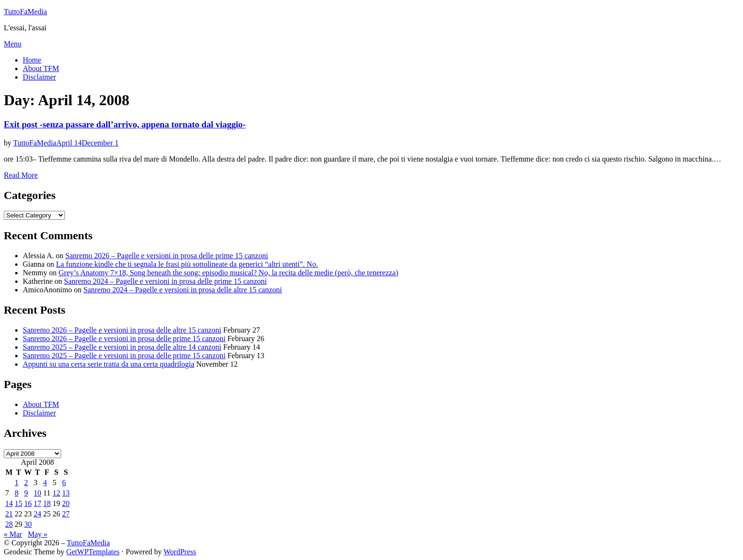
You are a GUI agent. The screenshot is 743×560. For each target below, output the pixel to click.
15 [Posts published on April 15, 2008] (18, 503)
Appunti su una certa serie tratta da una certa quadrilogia (109, 364)
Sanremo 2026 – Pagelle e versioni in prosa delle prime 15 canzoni (167, 256)
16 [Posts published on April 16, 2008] (28, 503)
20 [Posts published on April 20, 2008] (66, 503)
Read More (21, 175)
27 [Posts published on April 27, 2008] (66, 514)
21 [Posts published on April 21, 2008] (9, 514)
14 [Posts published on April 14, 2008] (9, 503)
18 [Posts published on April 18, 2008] (47, 503)
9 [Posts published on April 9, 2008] (26, 493)
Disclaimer (39, 77)
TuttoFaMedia (25, 12)
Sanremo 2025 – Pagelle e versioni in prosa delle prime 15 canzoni (124, 356)
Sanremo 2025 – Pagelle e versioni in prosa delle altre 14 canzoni (122, 347)
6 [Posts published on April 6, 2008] (64, 483)
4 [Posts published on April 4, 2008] (45, 483)
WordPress (180, 552)
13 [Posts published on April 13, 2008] (66, 493)
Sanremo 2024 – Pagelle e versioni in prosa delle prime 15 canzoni (165, 281)
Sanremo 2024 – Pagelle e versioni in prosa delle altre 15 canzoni (183, 290)
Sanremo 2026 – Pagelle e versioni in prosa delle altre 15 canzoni (122, 330)
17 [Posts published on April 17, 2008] (37, 503)
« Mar (13, 534)
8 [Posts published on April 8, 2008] (17, 493)
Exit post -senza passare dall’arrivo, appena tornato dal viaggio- (125, 124)
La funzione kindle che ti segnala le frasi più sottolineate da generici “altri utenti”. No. (187, 264)
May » (38, 534)
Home (32, 60)
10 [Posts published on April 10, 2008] (37, 493)
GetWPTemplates (93, 552)
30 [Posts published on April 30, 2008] (28, 524)
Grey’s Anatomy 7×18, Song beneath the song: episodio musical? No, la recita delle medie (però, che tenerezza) (229, 273)
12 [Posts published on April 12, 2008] (56, 493)
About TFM (41, 68)
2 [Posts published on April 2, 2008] (26, 483)
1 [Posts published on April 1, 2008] (17, 483)
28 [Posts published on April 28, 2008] (9, 524)
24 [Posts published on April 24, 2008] (37, 514)
